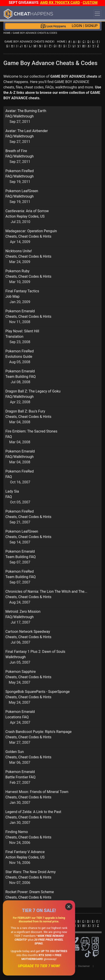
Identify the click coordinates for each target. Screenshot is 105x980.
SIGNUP (91, 26)
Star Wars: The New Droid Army (31, 872)
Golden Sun (15, 752)
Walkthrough (16, 657)
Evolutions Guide (19, 357)
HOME (7, 33)
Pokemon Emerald (20, 311)
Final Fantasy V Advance (25, 852)
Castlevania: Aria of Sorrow (27, 211)
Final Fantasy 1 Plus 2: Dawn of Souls (35, 652)
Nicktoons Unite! (19, 251)
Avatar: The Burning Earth (26, 111)
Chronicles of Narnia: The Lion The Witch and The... (46, 591)
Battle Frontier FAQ (20, 777)
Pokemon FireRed (20, 171)
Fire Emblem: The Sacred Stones (31, 431)
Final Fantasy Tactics (22, 291)
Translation (14, 337)
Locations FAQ (17, 717)
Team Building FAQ (21, 377)
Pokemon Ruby (17, 271)
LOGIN (77, 26)
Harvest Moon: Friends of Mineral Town (37, 792)
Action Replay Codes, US (25, 216)
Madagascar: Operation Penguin (31, 231)
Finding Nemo (17, 832)
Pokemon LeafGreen (22, 191)
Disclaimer (84, 966)
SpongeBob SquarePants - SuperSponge (37, 692)
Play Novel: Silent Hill (22, 331)
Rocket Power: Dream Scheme (30, 892)
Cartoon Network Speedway (28, 632)
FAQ (9, 437)
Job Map (13, 296)
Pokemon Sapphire (21, 672)
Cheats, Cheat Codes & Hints (28, 236)
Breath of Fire (16, 151)
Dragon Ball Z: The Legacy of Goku (33, 391)
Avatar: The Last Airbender (27, 131)
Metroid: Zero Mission (23, 612)
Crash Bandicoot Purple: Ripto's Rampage (38, 732)
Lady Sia (12, 491)
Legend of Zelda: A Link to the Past (33, 812)
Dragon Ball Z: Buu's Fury (25, 411)
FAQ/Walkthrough (20, 116)
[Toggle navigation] (97, 14)
